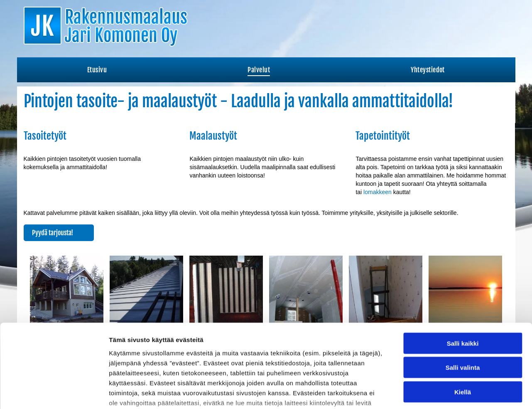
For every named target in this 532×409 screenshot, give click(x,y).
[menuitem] (97, 70)
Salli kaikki (463, 280)
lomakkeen (378, 192)
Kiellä (463, 329)
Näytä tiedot (444, 393)
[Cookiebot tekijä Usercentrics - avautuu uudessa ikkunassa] (54, 393)
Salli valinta (463, 305)
